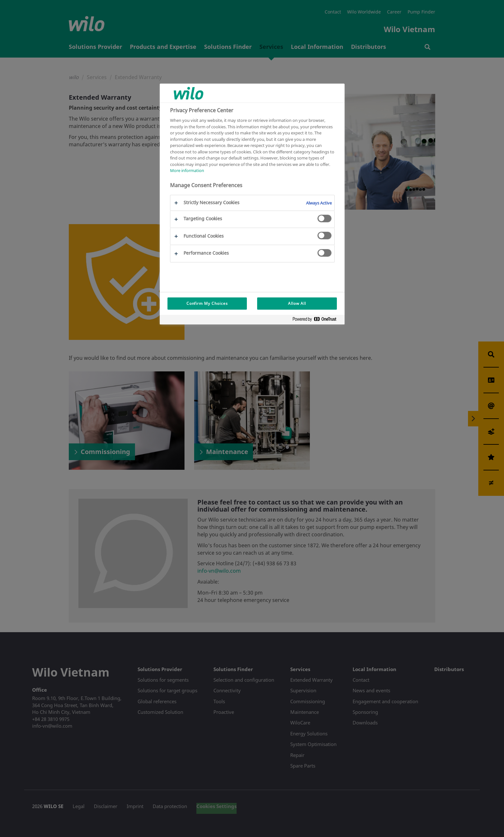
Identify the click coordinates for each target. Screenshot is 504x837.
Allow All (297, 303)
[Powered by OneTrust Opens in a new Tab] (317, 320)
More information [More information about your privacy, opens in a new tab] (187, 170)
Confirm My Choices (207, 303)
